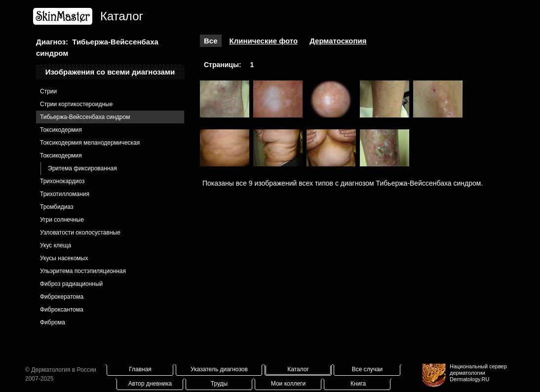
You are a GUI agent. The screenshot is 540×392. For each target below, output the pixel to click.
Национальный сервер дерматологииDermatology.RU (478, 373)
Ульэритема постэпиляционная (83, 271)
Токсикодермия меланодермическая (90, 143)
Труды (219, 384)
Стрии (48, 91)
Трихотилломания (65, 194)
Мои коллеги (288, 384)
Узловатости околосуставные (80, 233)
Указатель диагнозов (219, 369)
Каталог (298, 369)
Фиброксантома (62, 310)
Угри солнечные (62, 220)
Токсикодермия (61, 130)
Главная (140, 369)
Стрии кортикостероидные (76, 104)
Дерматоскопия (338, 41)
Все (211, 41)
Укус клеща (56, 245)
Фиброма (53, 322)
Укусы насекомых (64, 258)
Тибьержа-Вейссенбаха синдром (85, 117)
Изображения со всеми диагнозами (110, 72)
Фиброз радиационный (71, 284)
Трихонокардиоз (62, 181)
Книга (358, 384)
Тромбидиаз (57, 207)
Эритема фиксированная (82, 168)
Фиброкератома (62, 297)
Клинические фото (264, 41)
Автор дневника (150, 384)
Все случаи (367, 369)
